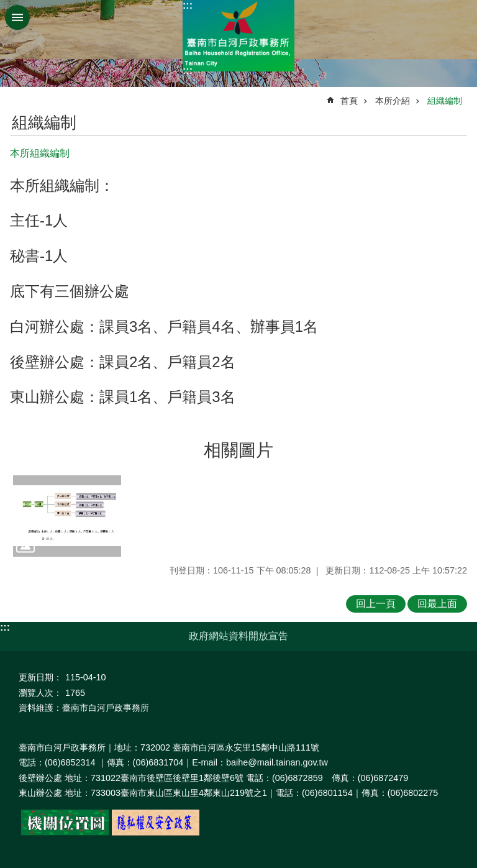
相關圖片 (238, 450)
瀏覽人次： (40, 693)
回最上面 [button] (437, 604)
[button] (67, 516)
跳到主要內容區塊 (7, 7)
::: (188, 5)
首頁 (349, 101)
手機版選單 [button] (17, 17)
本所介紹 (393, 101)
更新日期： (40, 677)
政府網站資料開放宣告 (238, 636)
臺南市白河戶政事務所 (238, 36)
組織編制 (445, 101)
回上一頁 (376, 604)
